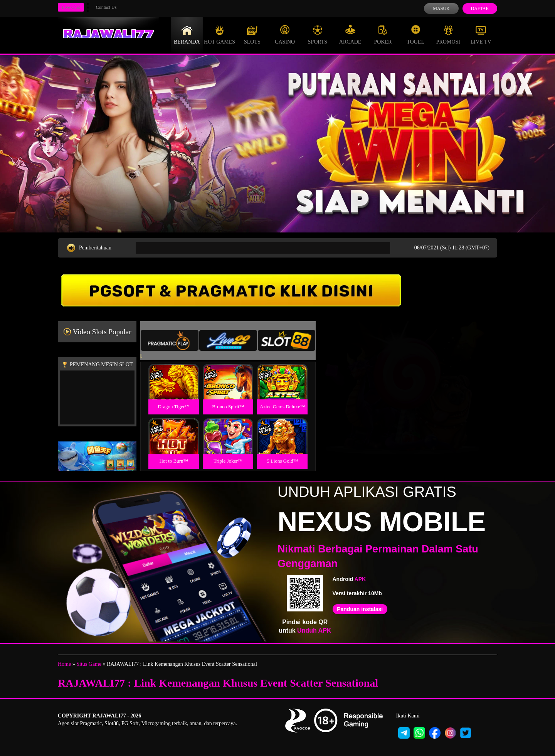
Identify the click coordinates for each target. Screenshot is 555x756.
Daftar (480, 8)
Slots (252, 35)
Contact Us (106, 7)
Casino (285, 35)
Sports (318, 35)
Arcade (350, 35)
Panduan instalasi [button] (360, 609)
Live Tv (481, 35)
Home (64, 664)
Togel (415, 35)
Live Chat (71, 7)
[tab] (170, 340)
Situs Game (89, 664)
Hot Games (219, 35)
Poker (383, 35)
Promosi (448, 35)
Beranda (187, 35)
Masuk (441, 8)
